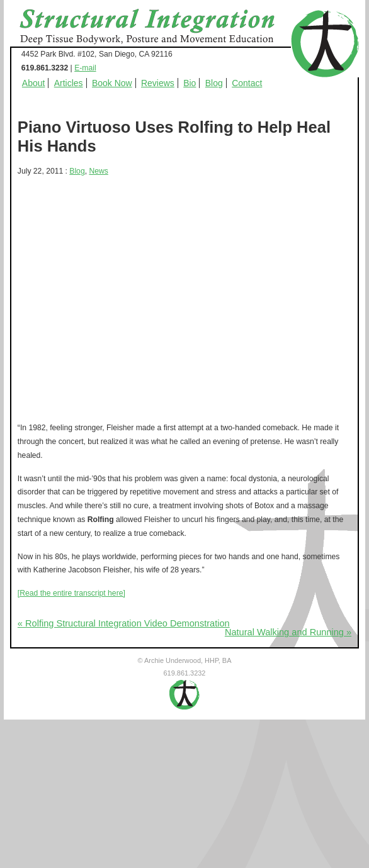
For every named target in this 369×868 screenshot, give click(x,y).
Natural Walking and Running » (288, 632)
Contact (247, 83)
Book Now (112, 83)
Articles (69, 83)
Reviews (158, 83)
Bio (190, 83)
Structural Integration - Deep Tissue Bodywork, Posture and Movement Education (161, 28)
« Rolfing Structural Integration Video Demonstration (124, 623)
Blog (214, 83)
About (34, 83)
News (98, 171)
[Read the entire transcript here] (71, 593)
